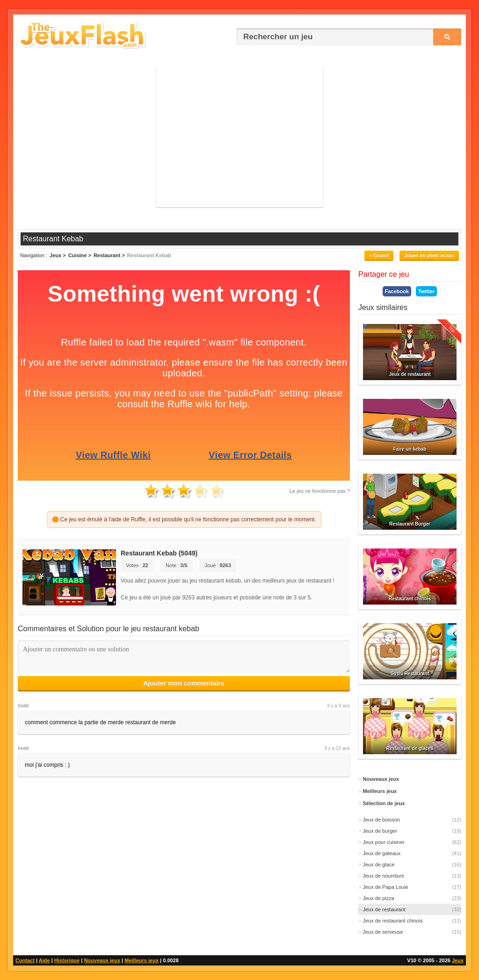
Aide (44, 960)
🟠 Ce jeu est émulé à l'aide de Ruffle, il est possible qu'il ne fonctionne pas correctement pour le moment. (184, 519)
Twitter (426, 291)
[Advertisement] (239, 137)
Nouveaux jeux (102, 960)
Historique (67, 960)
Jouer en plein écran (429, 255)
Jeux (458, 960)
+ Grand (379, 255)
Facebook (397, 291)
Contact (25, 960)
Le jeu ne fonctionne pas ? (320, 491)
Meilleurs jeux (142, 960)
